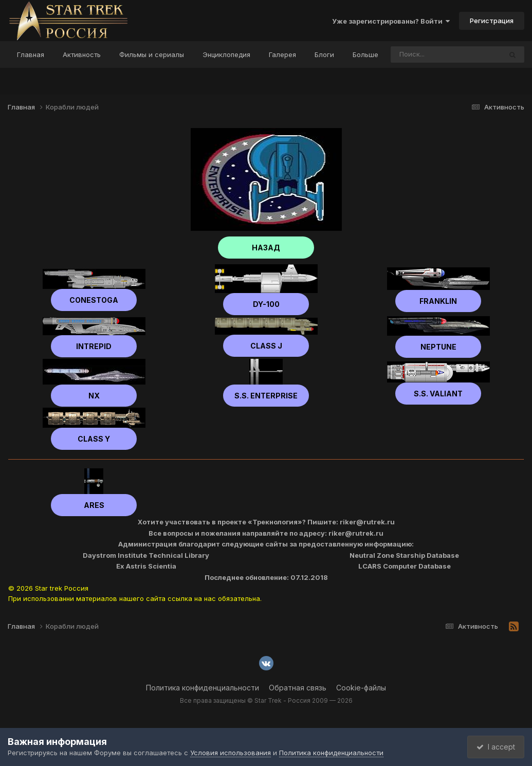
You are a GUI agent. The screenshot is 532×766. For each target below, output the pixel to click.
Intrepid (94, 346)
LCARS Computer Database (405, 566)
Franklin (438, 301)
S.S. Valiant (438, 394)
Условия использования (231, 753)
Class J (266, 346)
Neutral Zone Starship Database (404, 555)
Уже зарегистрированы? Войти (391, 21)
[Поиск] (427, 54)
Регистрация (492, 21)
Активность (82, 54)
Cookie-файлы (361, 688)
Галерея (282, 54)
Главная (31, 54)
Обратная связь (298, 688)
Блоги (324, 54)
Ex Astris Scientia (146, 566)
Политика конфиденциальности (203, 688)
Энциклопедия (226, 54)
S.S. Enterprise (266, 396)
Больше (365, 54)
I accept (494, 747)
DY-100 (266, 304)
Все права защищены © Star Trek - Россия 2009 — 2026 (266, 700)
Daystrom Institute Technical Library (146, 555)
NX (94, 396)
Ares (94, 505)
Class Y (94, 439)
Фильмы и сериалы (152, 54)
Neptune (438, 347)
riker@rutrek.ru (367, 522)
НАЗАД (266, 248)
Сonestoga (94, 300)
